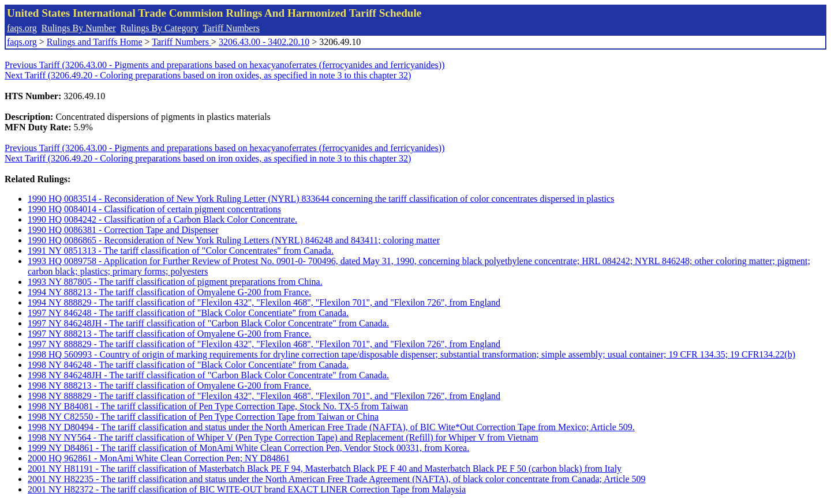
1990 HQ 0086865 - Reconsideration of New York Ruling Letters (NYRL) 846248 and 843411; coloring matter (234, 240)
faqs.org (22, 28)
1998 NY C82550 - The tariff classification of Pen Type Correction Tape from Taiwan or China (203, 417)
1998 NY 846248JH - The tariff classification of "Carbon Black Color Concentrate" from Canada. (208, 375)
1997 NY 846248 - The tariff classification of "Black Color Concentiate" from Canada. (188, 313)
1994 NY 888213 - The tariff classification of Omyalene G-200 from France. (169, 292)
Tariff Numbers (231, 28)
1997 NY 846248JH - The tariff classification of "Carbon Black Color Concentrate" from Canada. (208, 323)
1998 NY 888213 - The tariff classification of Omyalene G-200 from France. (169, 385)
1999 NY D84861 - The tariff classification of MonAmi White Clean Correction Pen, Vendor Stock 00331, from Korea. (248, 448)
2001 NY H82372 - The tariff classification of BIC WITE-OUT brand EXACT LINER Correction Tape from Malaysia (247, 489)
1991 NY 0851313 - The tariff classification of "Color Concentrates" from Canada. (181, 251)
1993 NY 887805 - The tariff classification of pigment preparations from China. (175, 282)
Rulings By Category (160, 28)
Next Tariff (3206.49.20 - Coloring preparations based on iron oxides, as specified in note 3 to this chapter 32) (208, 75)
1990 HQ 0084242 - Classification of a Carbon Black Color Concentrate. (162, 219)
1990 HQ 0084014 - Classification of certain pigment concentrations (154, 209)
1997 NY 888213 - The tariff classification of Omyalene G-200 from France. (169, 334)
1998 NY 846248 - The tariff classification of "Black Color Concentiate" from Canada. (188, 365)
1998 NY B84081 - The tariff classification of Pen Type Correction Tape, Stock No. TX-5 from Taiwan (218, 406)
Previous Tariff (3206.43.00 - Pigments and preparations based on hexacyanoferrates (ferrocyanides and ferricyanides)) (224, 65)
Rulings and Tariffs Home (95, 42)
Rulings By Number (79, 28)
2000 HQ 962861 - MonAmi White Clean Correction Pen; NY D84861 (159, 458)
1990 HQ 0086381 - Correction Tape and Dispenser (123, 230)
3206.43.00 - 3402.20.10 (264, 42)
